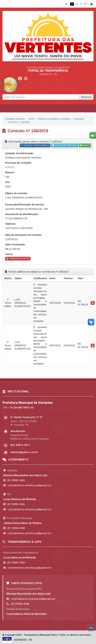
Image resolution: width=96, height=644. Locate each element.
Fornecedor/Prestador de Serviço (25, 204)
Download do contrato (18, 259)
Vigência (10, 224)
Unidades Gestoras (15, 119)
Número (10, 172)
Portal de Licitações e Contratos (54, 119)
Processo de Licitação (18, 163)
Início (31, 119)
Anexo (9, 254)
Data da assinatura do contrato (23, 235)
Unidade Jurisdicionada (19, 153)
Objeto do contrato (16, 193)
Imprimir (85, 145)
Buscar (86, 97)
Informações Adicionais (65, 145)
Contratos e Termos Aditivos (35, 145)
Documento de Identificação (22, 214)
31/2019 (10, 167)
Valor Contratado (15, 244)
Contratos (79, 119)
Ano (8, 182)
